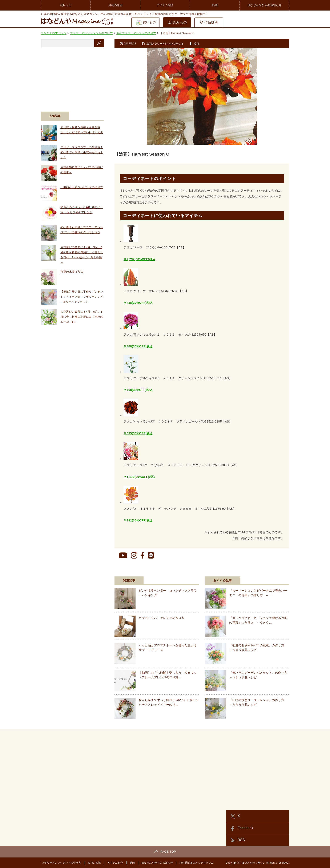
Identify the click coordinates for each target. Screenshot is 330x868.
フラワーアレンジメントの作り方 (61, 863)
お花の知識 (116, 5)
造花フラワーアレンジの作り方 (165, 44)
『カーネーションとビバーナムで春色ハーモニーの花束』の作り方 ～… (258, 593)
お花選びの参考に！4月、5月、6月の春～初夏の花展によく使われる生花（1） (82, 317)
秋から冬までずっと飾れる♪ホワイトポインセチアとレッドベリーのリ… (168, 702)
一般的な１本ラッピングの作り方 (82, 187)
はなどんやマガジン (253, 863)
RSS (241, 840)
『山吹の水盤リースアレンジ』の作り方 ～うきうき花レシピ (258, 702)
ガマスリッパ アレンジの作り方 (162, 618)
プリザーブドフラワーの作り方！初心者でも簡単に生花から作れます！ (82, 152)
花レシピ (66, 5)
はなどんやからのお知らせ (265, 5)
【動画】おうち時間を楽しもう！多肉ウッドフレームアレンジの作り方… (168, 675)
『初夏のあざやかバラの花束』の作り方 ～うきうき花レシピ (258, 648)
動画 (215, 5)
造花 (196, 44)
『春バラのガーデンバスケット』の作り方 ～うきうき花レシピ (259, 675)
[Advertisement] (72, 77)
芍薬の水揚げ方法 (72, 272)
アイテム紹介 (165, 5)
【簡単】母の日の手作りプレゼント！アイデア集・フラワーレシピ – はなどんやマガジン (82, 297)
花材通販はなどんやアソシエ (196, 863)
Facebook (245, 828)
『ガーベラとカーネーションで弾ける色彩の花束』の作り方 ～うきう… (258, 620)
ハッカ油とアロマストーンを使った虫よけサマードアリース (168, 648)
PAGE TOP (165, 852)
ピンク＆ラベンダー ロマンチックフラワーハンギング (168, 593)
